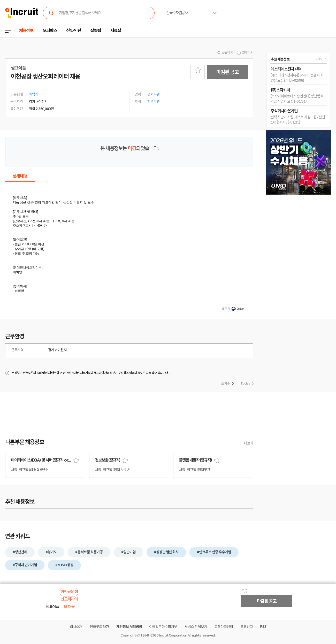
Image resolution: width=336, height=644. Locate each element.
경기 (51, 350)
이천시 (62, 350)
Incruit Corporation (173, 635)
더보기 (249, 443)
